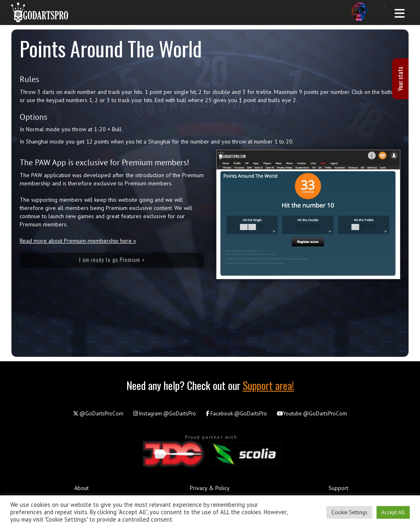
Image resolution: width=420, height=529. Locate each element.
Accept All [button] (393, 512)
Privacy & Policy (210, 488)
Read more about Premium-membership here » (78, 241)
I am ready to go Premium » (112, 259)
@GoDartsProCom (98, 414)
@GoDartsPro (165, 414)
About (81, 488)
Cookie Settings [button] (349, 512)
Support (338, 488)
